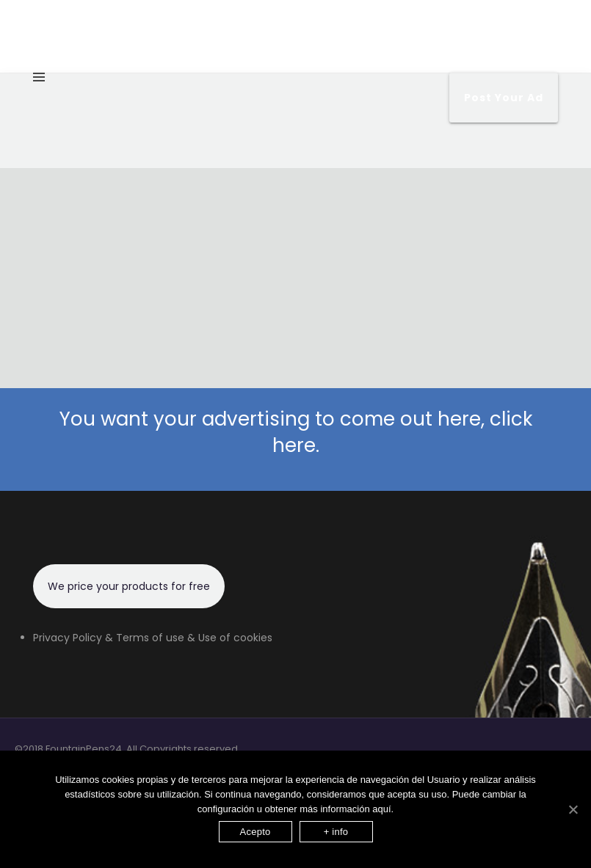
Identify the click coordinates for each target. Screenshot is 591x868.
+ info (336, 832)
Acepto (255, 832)
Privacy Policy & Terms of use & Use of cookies (153, 638)
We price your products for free (129, 586)
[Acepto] (573, 809)
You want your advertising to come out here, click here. (296, 432)
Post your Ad (504, 98)
